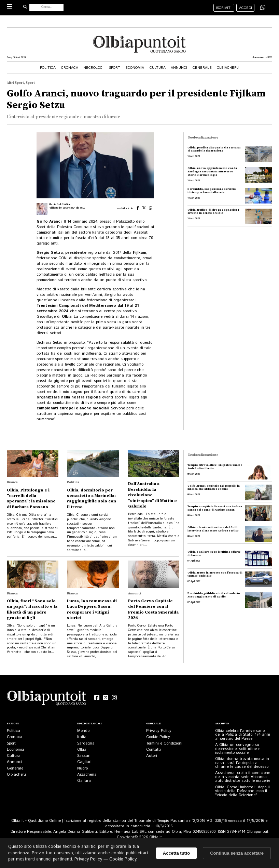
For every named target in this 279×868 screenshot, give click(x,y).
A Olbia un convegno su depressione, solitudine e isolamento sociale (238, 749)
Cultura (158, 68)
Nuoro (82, 768)
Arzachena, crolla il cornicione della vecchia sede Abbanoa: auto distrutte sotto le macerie (243, 777)
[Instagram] (114, 698)
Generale (202, 68)
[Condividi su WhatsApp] (263, 7)
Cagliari (84, 762)
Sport (115, 68)
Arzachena (87, 774)
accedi (246, 8)
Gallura (84, 781)
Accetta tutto (176, 853)
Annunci (179, 68)
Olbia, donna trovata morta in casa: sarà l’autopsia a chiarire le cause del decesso (242, 763)
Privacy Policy (159, 731)
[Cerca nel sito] (46, 7)
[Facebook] (97, 698)
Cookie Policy (158, 737)
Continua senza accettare (237, 853)
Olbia (82, 749)
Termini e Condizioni (164, 743)
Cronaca (70, 68)
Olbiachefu (228, 68)
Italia (82, 737)
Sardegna (86, 743)
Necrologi (93, 68)
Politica (48, 68)
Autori (152, 756)
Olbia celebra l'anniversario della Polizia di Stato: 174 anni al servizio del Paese (243, 735)
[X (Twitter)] (106, 698)
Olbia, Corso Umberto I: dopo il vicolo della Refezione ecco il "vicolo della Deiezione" (242, 791)
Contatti (154, 749)
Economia (135, 68)
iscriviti (224, 8)
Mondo (83, 731)
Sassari (84, 756)
